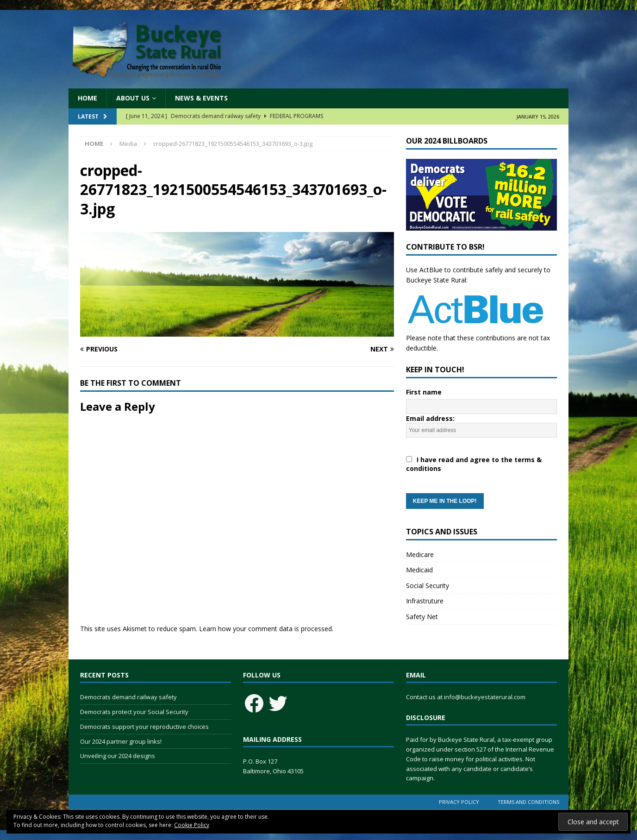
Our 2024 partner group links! (121, 741)
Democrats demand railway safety (128, 697)
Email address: (481, 461)
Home (87, 98)
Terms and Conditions (528, 802)
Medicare (420, 555)
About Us (133, 98)
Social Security (428, 586)
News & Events (201, 98)
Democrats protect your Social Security (134, 712)
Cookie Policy (192, 825)
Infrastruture (425, 601)
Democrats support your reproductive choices (144, 727)
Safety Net (422, 617)
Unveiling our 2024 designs (118, 756)
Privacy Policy (459, 802)
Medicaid (419, 570)
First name (424, 392)
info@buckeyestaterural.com (485, 697)
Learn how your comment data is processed (265, 629)
